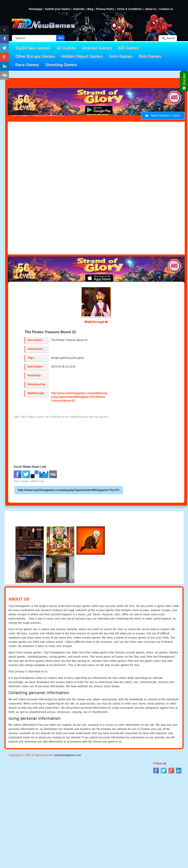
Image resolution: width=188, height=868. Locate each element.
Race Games (27, 65)
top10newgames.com (68, 755)
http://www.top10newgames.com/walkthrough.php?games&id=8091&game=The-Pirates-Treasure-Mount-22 (79, 397)
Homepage (35, 9)
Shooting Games (61, 65)
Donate (184, 81)
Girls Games (121, 56)
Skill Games (150, 56)
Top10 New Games (33, 48)
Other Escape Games (35, 56)
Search (171, 38)
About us (151, 9)
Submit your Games (58, 9)
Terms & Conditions (129, 9)
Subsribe (79, 9)
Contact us (166, 9)
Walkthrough (96, 322)
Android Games (97, 48)
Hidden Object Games (82, 56)
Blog (90, 9)
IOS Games (129, 48)
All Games (66, 48)
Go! (61, 38)
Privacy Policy (105, 9)
